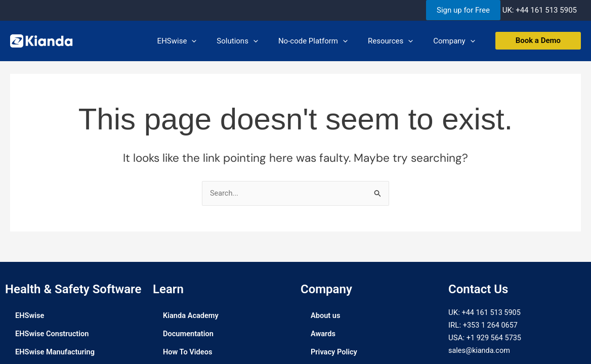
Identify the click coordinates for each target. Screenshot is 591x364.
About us (326, 316)
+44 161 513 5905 (546, 10)
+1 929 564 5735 (495, 338)
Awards (323, 334)
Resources (398, 41)
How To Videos (188, 352)
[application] (214, 41)
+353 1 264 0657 (491, 326)
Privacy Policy (334, 352)
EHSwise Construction (53, 334)
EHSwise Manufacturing (56, 352)
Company (456, 41)
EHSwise (200, 41)
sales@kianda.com (480, 350)
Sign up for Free (463, 10)
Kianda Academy (192, 316)
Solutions (255, 41)
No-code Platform (326, 41)
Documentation (189, 334)
